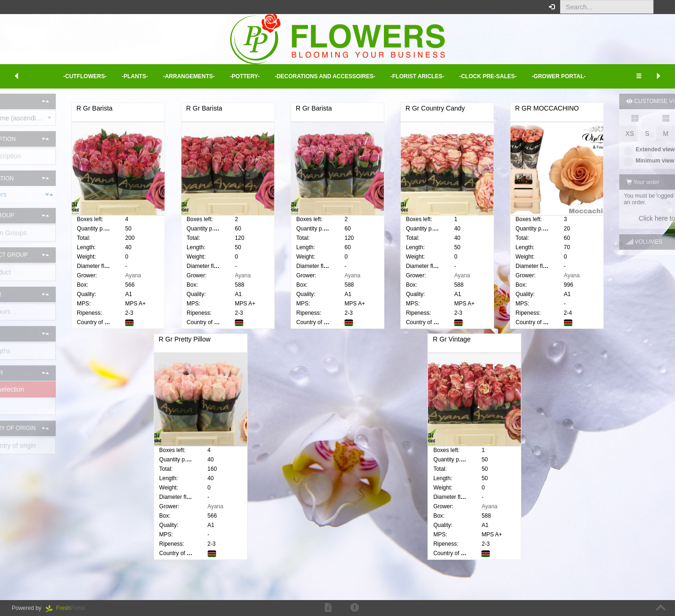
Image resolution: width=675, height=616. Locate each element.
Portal (68, 608)
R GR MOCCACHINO (173, 346)
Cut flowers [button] (10, 194)
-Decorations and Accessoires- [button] (325, 76)
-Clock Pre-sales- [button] (488, 76)
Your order (601, 182)
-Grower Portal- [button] (559, 76)
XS (588, 134)
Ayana (179, 275)
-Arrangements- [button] (189, 76)
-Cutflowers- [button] (85, 76)
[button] (661, 7)
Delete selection (39, 389)
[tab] (52, 194)
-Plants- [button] (135, 76)
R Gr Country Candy (499, 108)
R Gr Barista (140, 108)
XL (661, 134)
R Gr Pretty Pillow (322, 346)
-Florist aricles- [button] (417, 76)
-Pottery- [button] (245, 76)
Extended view (607, 149)
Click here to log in (623, 218)
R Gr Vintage (469, 346)
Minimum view (607, 161)
